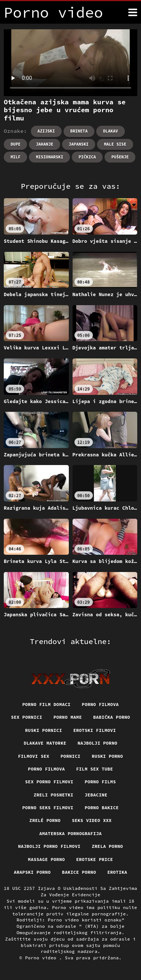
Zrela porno (107, 846)
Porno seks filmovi (48, 808)
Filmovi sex (34, 756)
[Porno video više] (133, 12)
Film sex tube (95, 769)
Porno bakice (102, 808)
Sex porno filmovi (49, 782)
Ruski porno (107, 756)
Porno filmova (100, 704)
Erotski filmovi (95, 730)
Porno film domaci (46, 704)
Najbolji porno (97, 743)
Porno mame (68, 717)
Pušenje (120, 157)
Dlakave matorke (45, 743)
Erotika (117, 872)
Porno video (42, 958)
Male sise (115, 144)
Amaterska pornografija (70, 833)
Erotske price (95, 859)
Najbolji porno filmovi (49, 846)
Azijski (46, 131)
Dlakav (111, 131)
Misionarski (49, 157)
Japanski (79, 144)
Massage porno (46, 859)
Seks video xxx (92, 820)
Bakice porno (79, 872)
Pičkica (87, 157)
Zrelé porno (45, 820)
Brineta (79, 131)
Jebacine (96, 795)
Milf (15, 157)
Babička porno (112, 717)
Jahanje (44, 144)
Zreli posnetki (53, 795)
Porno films (100, 782)
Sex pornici (27, 717)
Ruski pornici (44, 730)
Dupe (15, 144)
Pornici (70, 756)
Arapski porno (32, 872)
